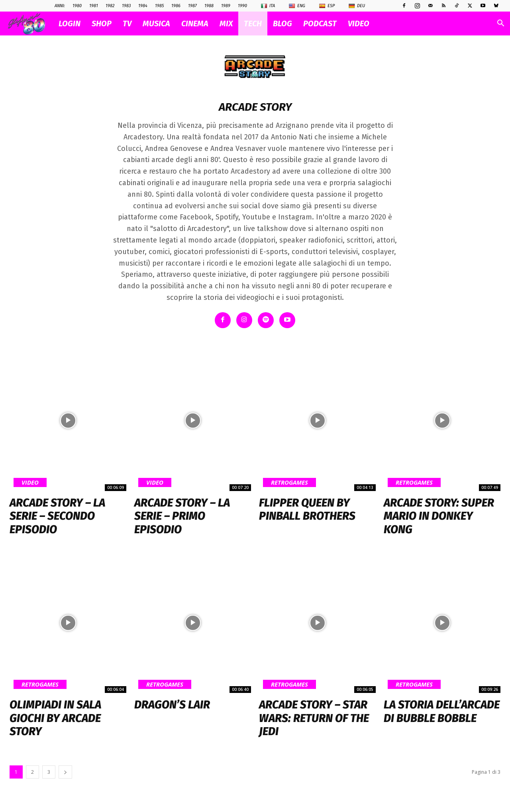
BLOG (282, 23)
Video (30, 482)
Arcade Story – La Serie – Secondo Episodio (57, 516)
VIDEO (359, 23)
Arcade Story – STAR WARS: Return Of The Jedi (314, 718)
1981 (94, 6)
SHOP (102, 23)
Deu (357, 6)
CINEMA (195, 23)
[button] (500, 24)
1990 (242, 6)
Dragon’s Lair (172, 705)
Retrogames (289, 482)
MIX (226, 23)
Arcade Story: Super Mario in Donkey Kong (439, 516)
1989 (226, 6)
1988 (209, 6)
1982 (110, 6)
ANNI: (60, 6)
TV (127, 23)
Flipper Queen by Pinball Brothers (307, 509)
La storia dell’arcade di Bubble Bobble (442, 711)
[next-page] (65, 772)
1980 (77, 6)
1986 (176, 6)
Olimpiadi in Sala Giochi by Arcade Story (55, 718)
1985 (159, 6)
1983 (126, 6)
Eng (297, 6)
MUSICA (156, 23)
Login (70, 23)
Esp (327, 6)
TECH (253, 23)
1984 (143, 6)
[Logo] (30, 24)
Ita (268, 6)
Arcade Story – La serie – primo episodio (182, 516)
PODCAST (320, 23)
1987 (192, 6)
